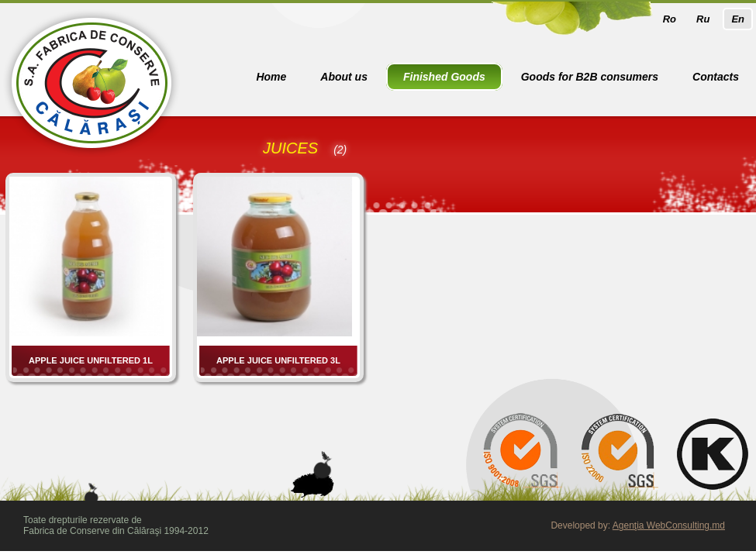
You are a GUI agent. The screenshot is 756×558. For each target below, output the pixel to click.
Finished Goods (444, 77)
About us (344, 77)
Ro (670, 19)
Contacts (716, 77)
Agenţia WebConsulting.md (669, 525)
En (738, 19)
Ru (703, 19)
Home (271, 77)
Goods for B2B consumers (590, 77)
